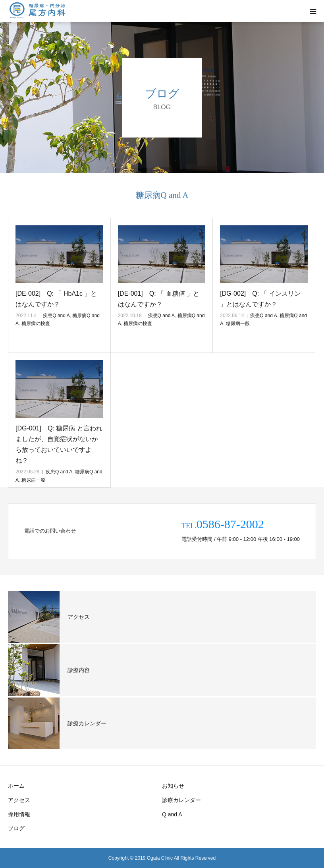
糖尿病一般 (238, 324)
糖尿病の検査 (36, 324)
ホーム (16, 786)
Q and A (172, 814)
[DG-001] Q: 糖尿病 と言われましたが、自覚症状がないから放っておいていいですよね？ (59, 445)
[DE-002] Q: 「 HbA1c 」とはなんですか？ (56, 299)
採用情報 (19, 814)
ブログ (16, 828)
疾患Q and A (56, 316)
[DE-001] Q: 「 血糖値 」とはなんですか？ (159, 299)
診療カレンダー (181, 800)
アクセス (19, 800)
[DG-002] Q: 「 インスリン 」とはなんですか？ (260, 299)
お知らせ (173, 786)
